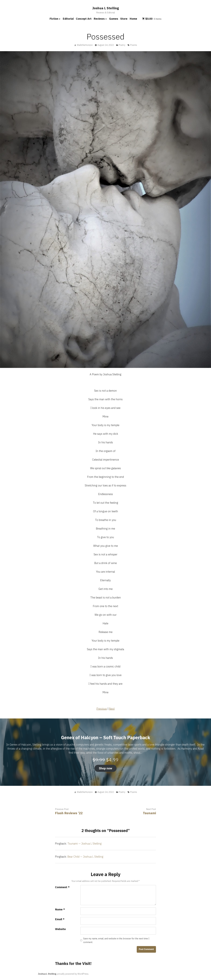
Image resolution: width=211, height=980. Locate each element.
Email (60, 919)
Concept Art (84, 19)
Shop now (105, 768)
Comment (62, 887)
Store (124, 19)
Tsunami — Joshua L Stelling (85, 844)
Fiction (54, 19)
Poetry (122, 45)
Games (114, 19)
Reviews (99, 19)
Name (60, 909)
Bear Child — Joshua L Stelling (85, 857)
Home (133, 19)
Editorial (68, 19)
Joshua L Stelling (105, 8)
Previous (102, 709)
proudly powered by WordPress (73, 974)
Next (112, 709)
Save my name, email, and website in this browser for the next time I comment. (116, 940)
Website (60, 929)
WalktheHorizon (85, 45)
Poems (134, 45)
